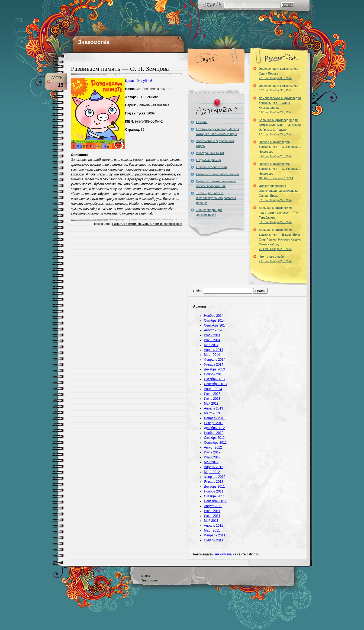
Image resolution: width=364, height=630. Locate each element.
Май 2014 (211, 345)
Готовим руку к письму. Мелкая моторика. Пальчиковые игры (218, 132)
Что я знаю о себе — (275, 259)
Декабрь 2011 (215, 487)
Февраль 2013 (215, 418)
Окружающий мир (209, 160)
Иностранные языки (210, 153)
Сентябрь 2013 (215, 384)
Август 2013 (213, 389)
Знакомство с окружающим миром (215, 143)
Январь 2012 (214, 482)
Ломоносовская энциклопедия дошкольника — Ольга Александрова (280, 105)
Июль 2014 (212, 335)
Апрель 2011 (214, 526)
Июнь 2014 (212, 340)
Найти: (198, 291)
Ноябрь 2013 (214, 374)
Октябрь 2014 (215, 321)
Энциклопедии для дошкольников (209, 212)
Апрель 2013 (214, 408)
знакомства (223, 554)
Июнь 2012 (212, 457)
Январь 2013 (214, 423)
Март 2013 (212, 413)
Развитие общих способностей (218, 174)
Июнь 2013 (212, 399)
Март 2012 (212, 472)
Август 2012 (213, 447)
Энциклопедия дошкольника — (280, 88)
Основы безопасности (212, 167)
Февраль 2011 (215, 535)
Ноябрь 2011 (214, 491)
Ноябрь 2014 (214, 316)
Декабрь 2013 (215, 369)
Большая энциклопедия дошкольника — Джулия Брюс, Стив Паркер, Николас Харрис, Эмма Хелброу (280, 239)
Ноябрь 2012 (214, 433)
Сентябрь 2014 (215, 325)
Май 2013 (211, 404)
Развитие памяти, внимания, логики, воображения (147, 224)
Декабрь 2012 (215, 428)
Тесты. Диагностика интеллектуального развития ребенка (216, 198)
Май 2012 (211, 462)
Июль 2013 (212, 394)
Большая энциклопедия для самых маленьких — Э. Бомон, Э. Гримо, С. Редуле (280, 127)
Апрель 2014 (214, 350)
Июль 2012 (212, 452)
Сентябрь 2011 (215, 501)
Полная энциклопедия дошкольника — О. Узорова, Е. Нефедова (280, 149)
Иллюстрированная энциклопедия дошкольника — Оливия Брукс (280, 193)
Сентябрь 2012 (215, 443)
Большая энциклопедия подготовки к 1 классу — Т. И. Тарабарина (279, 215)
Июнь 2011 (212, 516)
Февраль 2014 (215, 360)
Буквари (202, 122)
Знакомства (94, 42)
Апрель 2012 (214, 467)
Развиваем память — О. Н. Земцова (120, 69)
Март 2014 (212, 355)
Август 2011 (213, 506)
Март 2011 (212, 530)
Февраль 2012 (215, 477)
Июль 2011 (212, 511)
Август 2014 (213, 330)
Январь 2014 (214, 364)
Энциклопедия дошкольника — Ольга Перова (280, 73)
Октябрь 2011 (215, 496)
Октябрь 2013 (215, 379)
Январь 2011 (214, 540)
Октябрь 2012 (215, 438)
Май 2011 (211, 521)
